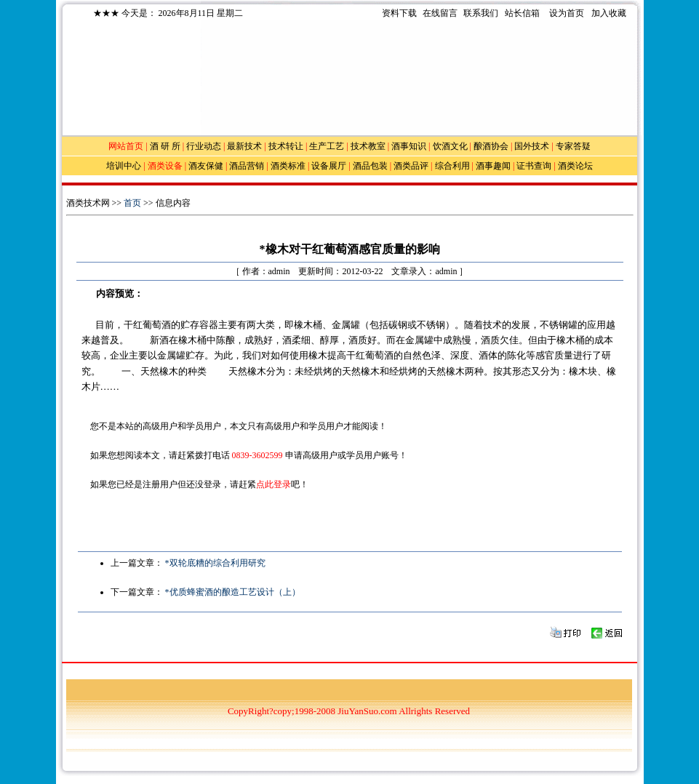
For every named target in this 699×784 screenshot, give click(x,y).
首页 (132, 203)
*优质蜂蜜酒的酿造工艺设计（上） (233, 592)
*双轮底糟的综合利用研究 (215, 563)
